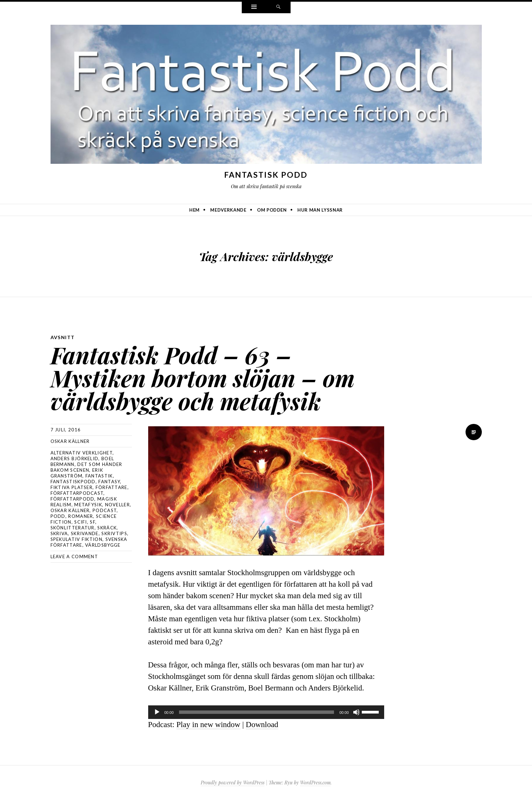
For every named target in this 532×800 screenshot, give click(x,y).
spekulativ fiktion (76, 539)
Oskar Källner (70, 441)
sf (93, 522)
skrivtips (114, 533)
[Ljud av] (356, 712)
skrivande (85, 533)
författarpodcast (77, 493)
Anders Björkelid (75, 458)
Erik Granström (77, 473)
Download (262, 725)
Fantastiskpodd (73, 482)
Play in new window (208, 725)
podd (58, 516)
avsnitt (63, 337)
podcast (105, 510)
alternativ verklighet (82, 453)
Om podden (272, 210)
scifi (81, 522)
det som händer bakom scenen (86, 467)
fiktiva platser (72, 487)
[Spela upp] (157, 712)
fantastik (99, 476)
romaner (81, 516)
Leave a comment (74, 557)
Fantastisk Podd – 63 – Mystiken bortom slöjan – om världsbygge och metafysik (203, 378)
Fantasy (109, 482)
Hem (194, 210)
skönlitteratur (73, 528)
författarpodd (73, 499)
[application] (266, 712)
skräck (107, 528)
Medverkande (228, 210)
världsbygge (103, 545)
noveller (117, 505)
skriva (59, 533)
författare (112, 487)
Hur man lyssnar (320, 210)
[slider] (257, 712)
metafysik (88, 505)
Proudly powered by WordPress (233, 783)
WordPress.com (315, 783)
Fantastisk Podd (266, 175)
